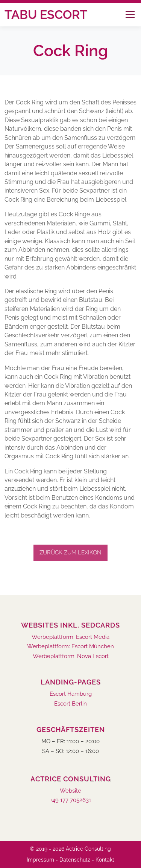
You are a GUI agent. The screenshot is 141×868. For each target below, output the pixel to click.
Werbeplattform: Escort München (70, 647)
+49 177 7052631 (70, 800)
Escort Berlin (70, 704)
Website (70, 791)
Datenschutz (75, 860)
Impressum (40, 860)
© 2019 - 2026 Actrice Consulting (70, 849)
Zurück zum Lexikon (70, 553)
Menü (130, 15)
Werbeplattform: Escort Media (70, 637)
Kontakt (105, 860)
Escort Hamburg (71, 694)
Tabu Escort (46, 15)
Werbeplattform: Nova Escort (71, 656)
